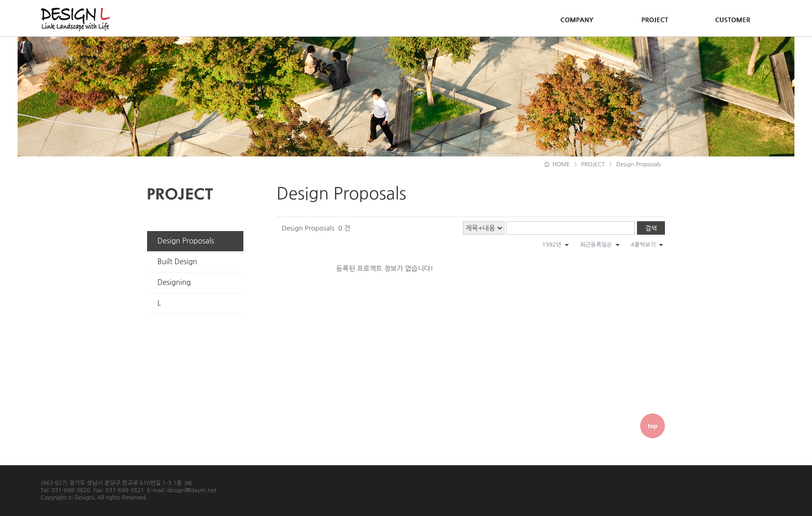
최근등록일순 (596, 245)
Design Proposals (186, 241)
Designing (174, 282)
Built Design (177, 262)
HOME (557, 164)
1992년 (552, 245)
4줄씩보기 (643, 245)
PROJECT (593, 164)
